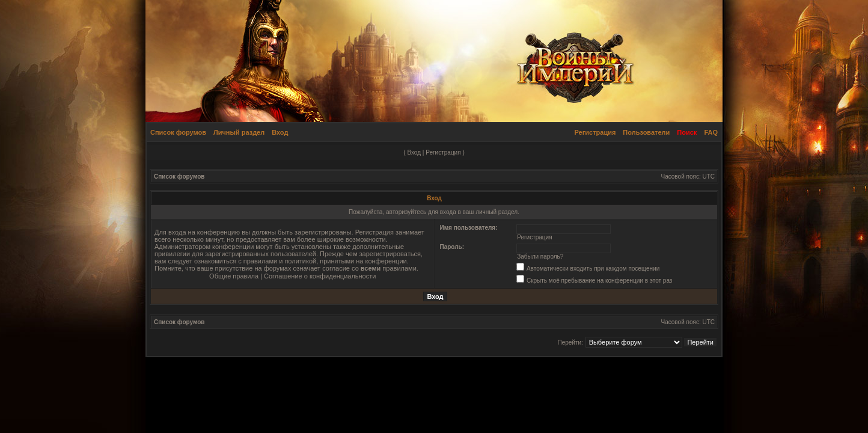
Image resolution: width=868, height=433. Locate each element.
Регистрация (595, 132)
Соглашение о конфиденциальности (320, 276)
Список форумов (178, 132)
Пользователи (646, 132)
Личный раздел (239, 132)
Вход (280, 132)
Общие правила (234, 276)
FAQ (711, 132)
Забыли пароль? (540, 256)
